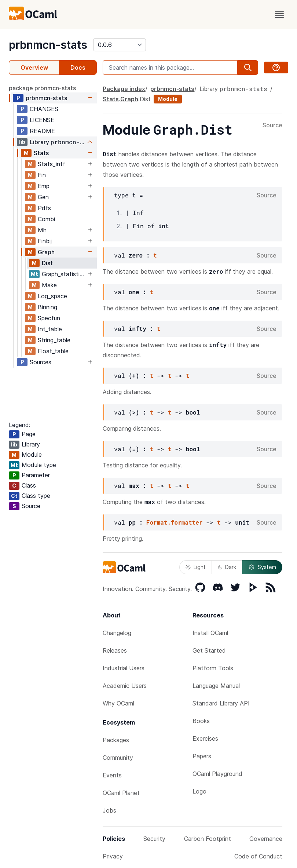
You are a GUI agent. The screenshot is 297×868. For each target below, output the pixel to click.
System (262, 567)
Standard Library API (221, 703)
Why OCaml (118, 703)
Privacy (113, 856)
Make (49, 285)
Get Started (209, 650)
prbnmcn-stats (48, 45)
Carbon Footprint (208, 839)
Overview (34, 68)
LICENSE (42, 120)
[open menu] (279, 15)
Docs (78, 68)
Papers (202, 756)
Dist (47, 263)
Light (196, 567)
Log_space (52, 296)
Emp (44, 186)
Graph (46, 252)
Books (201, 721)
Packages (116, 740)
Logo (199, 791)
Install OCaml (210, 633)
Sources (41, 362)
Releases (115, 650)
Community (118, 758)
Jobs (109, 810)
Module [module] (168, 99)
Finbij (45, 241)
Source (272, 125)
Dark (227, 567)
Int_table (50, 329)
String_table (54, 340)
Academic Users (125, 686)
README (42, 131)
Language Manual (216, 686)
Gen (43, 197)
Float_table (53, 351)
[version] (120, 45)
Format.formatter (175, 522)
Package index (124, 89)
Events (112, 775)
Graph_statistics (64, 274)
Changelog (117, 633)
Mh (42, 230)
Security (154, 839)
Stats (41, 153)
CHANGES (44, 109)
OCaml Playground (217, 774)
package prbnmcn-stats (42, 88)
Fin (42, 175)
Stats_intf (52, 164)
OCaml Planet (121, 793)
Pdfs (44, 208)
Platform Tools (213, 668)
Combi (46, 219)
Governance (266, 839)
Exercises (205, 738)
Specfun (49, 318)
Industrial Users (124, 668)
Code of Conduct (258, 856)
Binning (47, 307)
